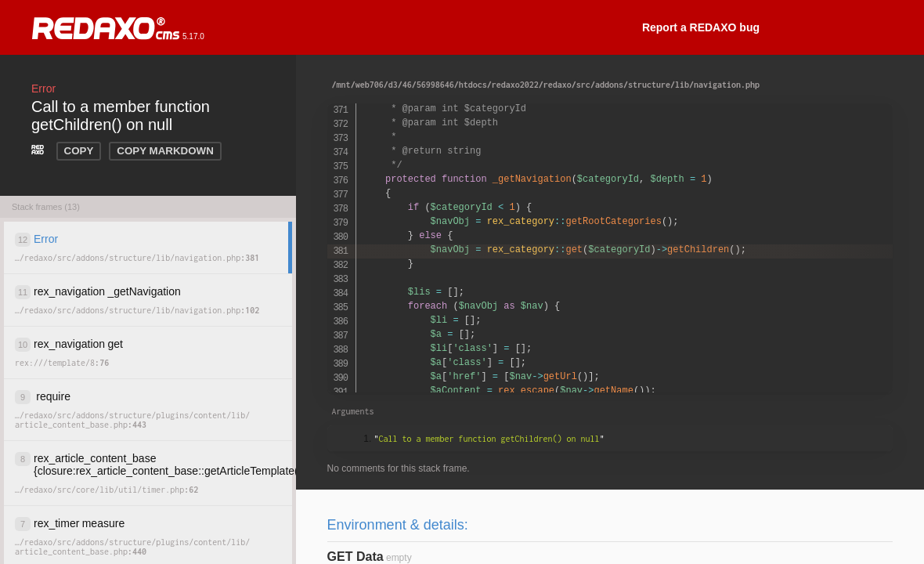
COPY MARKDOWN (165, 151)
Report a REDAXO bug (701, 27)
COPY (79, 151)
